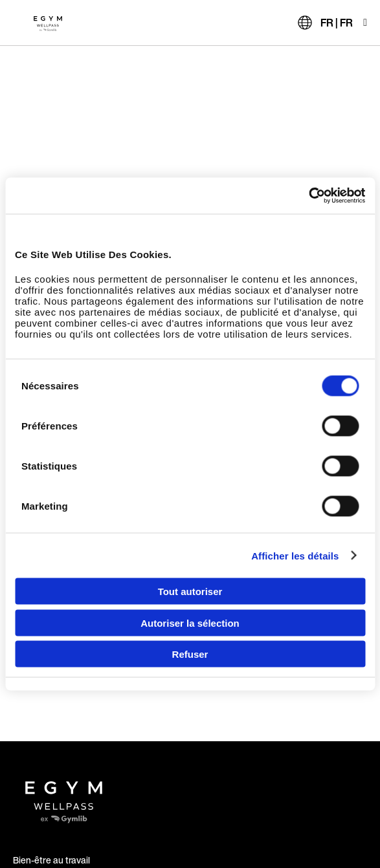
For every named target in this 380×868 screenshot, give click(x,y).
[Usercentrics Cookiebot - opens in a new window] (308, 196)
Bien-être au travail (51, 860)
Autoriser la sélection (190, 623)
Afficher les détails (295, 555)
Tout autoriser (190, 591)
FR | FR (337, 23)
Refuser (190, 654)
